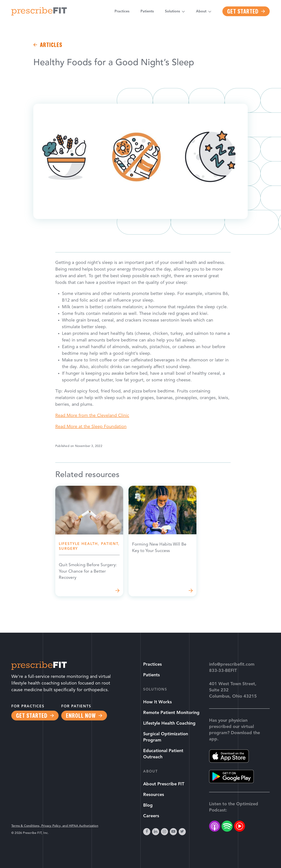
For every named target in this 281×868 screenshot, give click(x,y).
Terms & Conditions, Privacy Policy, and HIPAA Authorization (55, 826)
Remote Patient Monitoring (171, 713)
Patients (147, 12)
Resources (154, 795)
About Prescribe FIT (164, 784)
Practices (122, 12)
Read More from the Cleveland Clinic (92, 416)
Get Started (243, 12)
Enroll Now (81, 716)
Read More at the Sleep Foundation (91, 427)
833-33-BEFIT (223, 671)
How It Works (157, 702)
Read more (89, 541)
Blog (148, 806)
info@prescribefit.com (232, 665)
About (201, 12)
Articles (51, 45)
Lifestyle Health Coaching (169, 724)
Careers (151, 816)
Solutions (172, 12)
